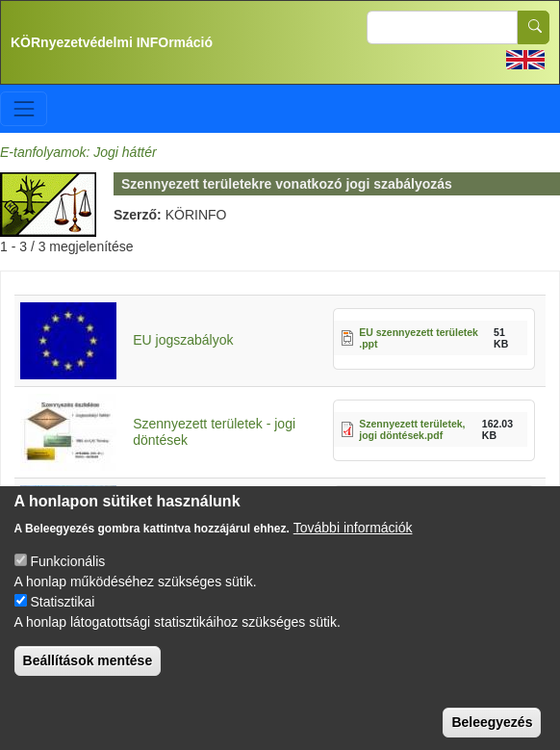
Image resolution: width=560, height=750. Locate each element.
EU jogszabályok (183, 340)
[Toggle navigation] (24, 108)
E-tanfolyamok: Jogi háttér (78, 152)
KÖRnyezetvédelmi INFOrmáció (112, 42)
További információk (353, 546)
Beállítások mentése (88, 679)
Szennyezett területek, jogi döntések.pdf (412, 430)
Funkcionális (67, 580)
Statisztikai (62, 620)
